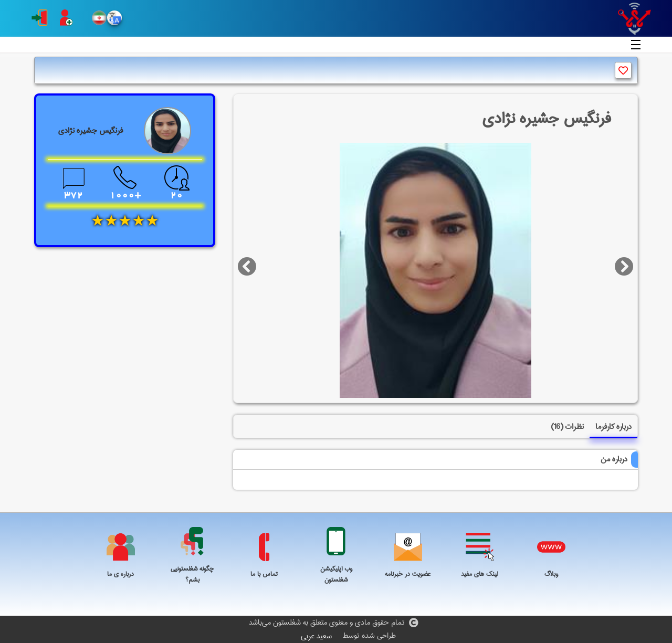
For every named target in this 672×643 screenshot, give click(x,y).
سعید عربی (316, 636)
